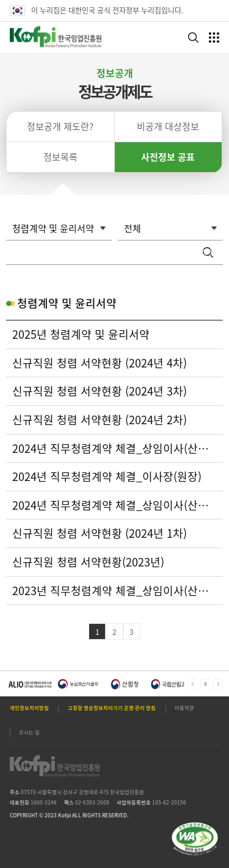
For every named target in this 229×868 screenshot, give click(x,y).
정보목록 (60, 157)
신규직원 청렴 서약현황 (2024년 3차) (100, 391)
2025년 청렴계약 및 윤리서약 (81, 335)
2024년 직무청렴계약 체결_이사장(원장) (107, 477)
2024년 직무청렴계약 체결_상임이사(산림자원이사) (114, 505)
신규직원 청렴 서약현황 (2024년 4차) (100, 363)
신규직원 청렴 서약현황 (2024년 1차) (100, 533)
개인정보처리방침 (29, 708)
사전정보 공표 (168, 157)
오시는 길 (29, 732)
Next (218, 684)
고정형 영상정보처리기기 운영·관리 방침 (112, 708)
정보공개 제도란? (60, 126)
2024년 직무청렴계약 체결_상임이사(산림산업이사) (114, 449)
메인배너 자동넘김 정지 (205, 684)
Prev (193, 684)
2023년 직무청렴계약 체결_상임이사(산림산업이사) (114, 591)
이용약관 (184, 708)
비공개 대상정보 (168, 126)
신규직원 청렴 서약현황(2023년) (88, 562)
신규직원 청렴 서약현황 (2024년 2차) (100, 420)
